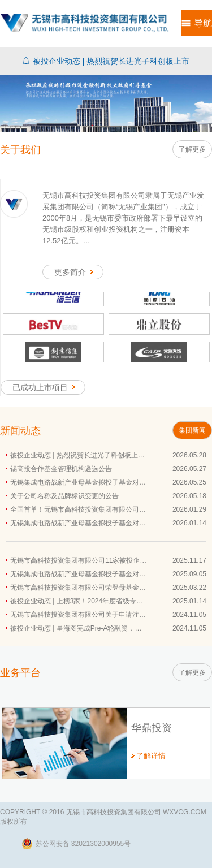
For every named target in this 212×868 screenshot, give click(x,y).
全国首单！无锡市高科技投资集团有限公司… (78, 509)
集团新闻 (192, 430)
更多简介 (76, 272)
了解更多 (192, 149)
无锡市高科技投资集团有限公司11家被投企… (78, 560)
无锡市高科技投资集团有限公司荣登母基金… (78, 588)
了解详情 (151, 756)
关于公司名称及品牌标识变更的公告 (64, 496)
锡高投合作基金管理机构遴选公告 (61, 469)
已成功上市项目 (46, 387)
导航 (203, 23)
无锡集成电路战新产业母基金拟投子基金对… (78, 482)
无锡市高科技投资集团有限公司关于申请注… (78, 615)
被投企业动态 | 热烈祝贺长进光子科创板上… (77, 455)
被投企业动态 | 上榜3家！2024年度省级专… (77, 601)
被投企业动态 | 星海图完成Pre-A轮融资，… (76, 628)
